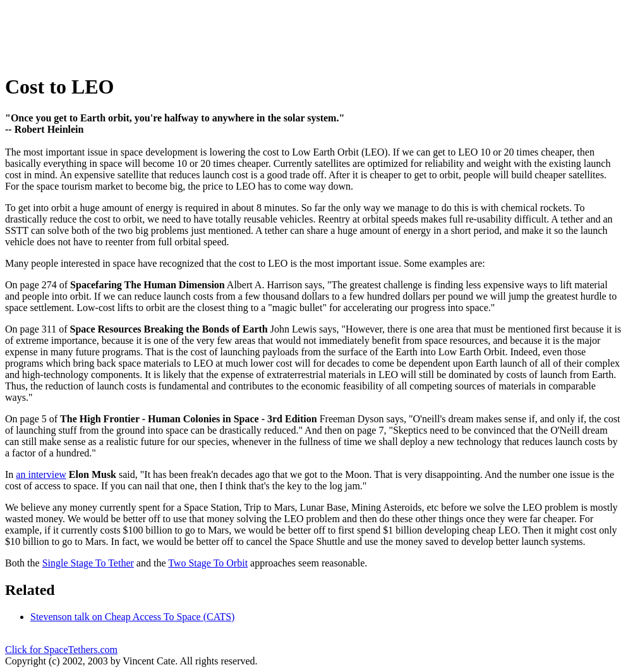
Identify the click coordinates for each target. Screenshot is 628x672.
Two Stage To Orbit (208, 563)
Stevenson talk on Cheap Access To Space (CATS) (132, 617)
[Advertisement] (235, 34)
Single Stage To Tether (88, 563)
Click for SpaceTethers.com (61, 650)
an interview (41, 474)
